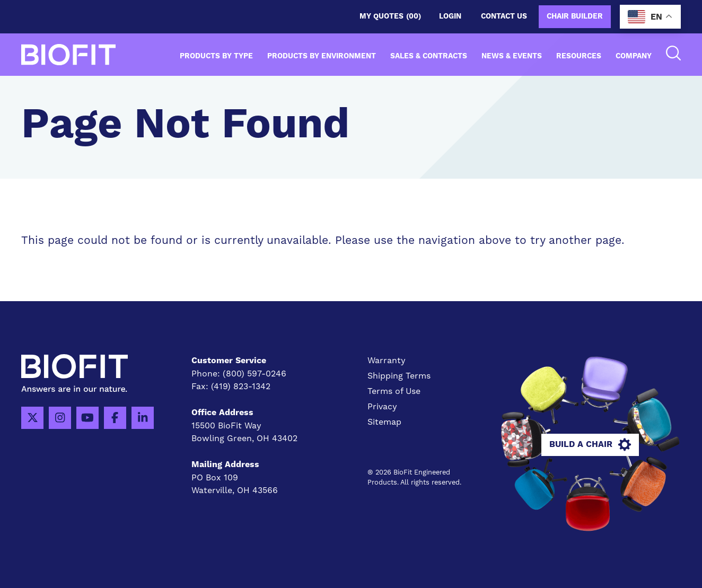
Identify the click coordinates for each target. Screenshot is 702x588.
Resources (579, 56)
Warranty (387, 360)
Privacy (382, 406)
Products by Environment (322, 56)
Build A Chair (590, 445)
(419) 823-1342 (241, 386)
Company (634, 56)
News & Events (512, 56)
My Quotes (390, 17)
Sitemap (384, 422)
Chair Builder (575, 16)
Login (450, 16)
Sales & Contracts (429, 56)
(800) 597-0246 (255, 374)
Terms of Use (394, 391)
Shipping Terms (399, 376)
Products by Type (216, 56)
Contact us (504, 16)
